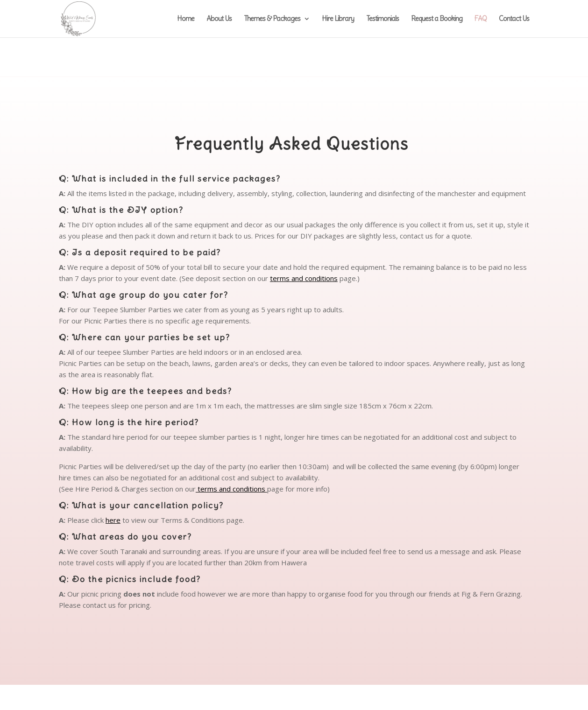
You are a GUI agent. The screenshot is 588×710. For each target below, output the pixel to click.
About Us (219, 19)
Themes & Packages (272, 19)
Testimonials (383, 19)
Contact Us (514, 19)
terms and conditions (304, 278)
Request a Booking (437, 19)
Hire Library (338, 19)
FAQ (481, 19)
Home (186, 19)
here (113, 520)
